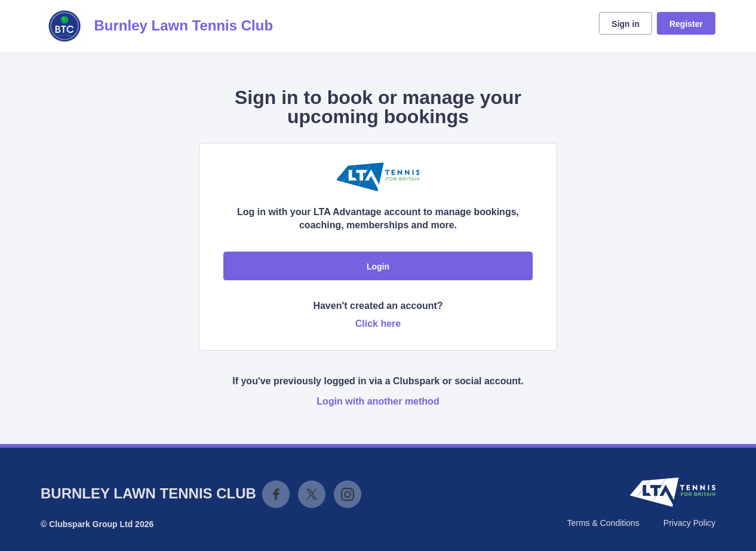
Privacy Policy (689, 523)
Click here (378, 324)
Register (686, 24)
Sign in (626, 24)
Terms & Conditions (603, 523)
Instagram (348, 494)
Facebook (276, 494)
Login (378, 267)
